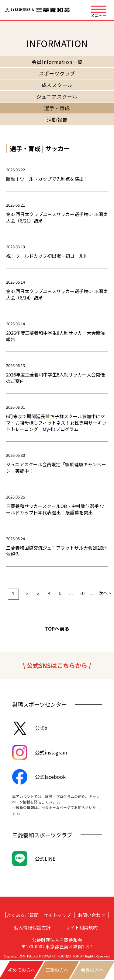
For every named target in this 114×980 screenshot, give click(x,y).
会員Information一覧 (57, 62)
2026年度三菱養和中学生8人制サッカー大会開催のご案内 (55, 378)
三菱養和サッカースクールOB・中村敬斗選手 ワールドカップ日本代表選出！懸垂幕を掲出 (55, 509)
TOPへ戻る (57, 628)
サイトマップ (57, 915)
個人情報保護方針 (32, 928)
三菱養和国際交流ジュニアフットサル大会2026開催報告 (56, 551)
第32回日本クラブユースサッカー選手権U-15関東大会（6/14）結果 (57, 294)
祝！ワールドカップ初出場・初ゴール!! (46, 256)
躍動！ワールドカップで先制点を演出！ (47, 179)
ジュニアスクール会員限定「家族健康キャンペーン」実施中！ (56, 467)
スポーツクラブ (57, 73)
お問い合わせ (92, 915)
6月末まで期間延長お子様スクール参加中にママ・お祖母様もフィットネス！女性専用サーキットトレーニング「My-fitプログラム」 (56, 423)
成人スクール (57, 85)
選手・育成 (57, 108)
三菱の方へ (57, 970)
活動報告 (57, 120)
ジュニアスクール (57, 96)
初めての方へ (22, 970)
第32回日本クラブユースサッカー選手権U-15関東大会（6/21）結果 (57, 217)
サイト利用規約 (82, 928)
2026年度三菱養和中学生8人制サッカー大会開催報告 (55, 336)
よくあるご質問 (23, 915)
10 (82, 593)
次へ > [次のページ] (104, 593)
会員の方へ (92, 970)
